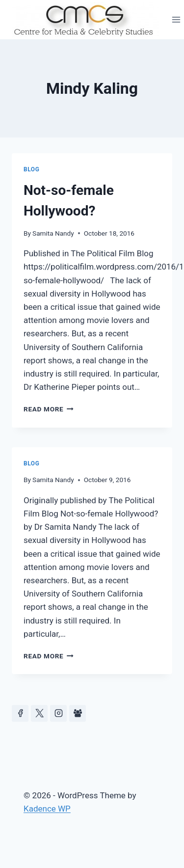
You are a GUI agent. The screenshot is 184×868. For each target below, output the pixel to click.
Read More (49, 409)
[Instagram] (58, 713)
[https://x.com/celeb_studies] (39, 713)
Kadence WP (47, 809)
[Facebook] (20, 713)
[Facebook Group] (78, 713)
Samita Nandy (53, 233)
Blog (31, 169)
